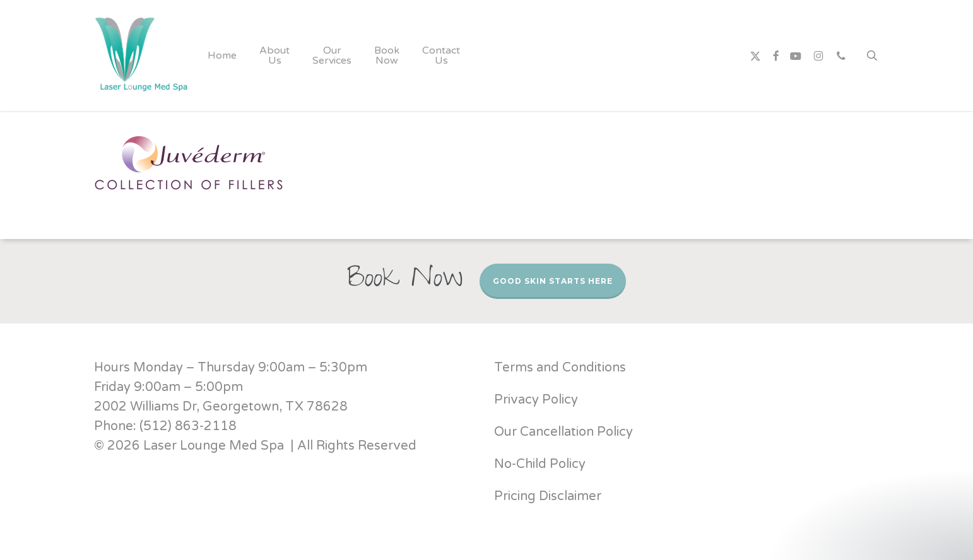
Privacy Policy (536, 400)
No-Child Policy (540, 464)
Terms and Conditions (560, 368)
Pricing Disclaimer (549, 496)
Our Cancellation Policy (563, 432)
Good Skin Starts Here (553, 281)
